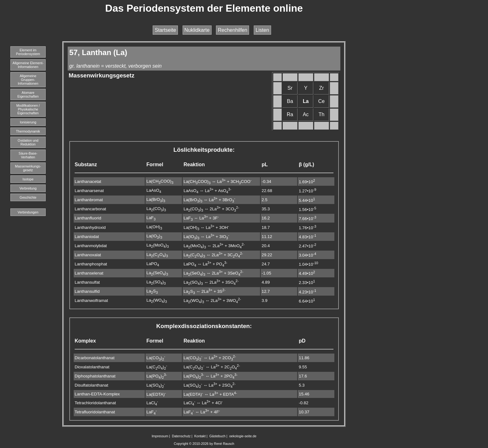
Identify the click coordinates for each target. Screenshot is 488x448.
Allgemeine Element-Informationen (28, 65)
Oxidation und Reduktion (28, 142)
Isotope (28, 179)
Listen (262, 30)
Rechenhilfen (233, 30)
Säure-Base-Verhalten (28, 155)
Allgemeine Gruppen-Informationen (28, 80)
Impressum (160, 436)
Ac (306, 114)
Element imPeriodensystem (28, 52)
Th (322, 114)
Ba (290, 101)
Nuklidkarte (197, 30)
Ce (321, 101)
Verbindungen (28, 212)
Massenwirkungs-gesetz (28, 168)
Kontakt (200, 436)
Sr (290, 88)
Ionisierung (28, 122)
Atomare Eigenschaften (28, 94)
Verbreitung (28, 188)
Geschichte (28, 197)
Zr (321, 88)
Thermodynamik (28, 131)
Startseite (165, 30)
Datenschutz (181, 436)
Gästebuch (218, 436)
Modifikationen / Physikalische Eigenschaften (28, 109)
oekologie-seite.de (243, 436)
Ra (290, 114)
